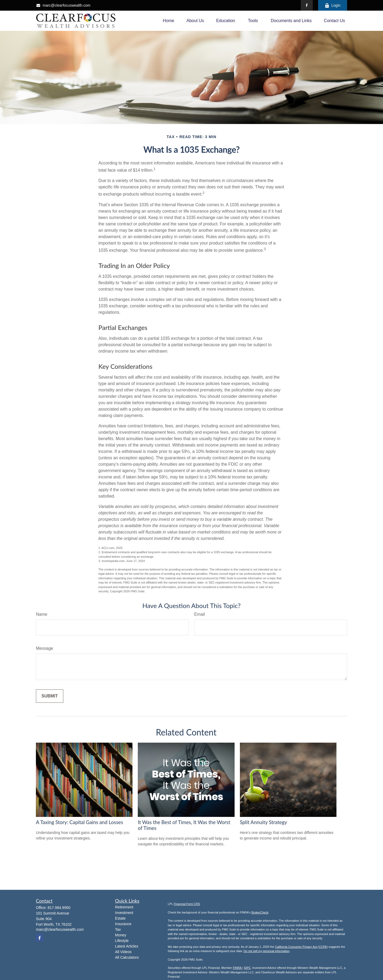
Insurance (123, 924)
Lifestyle (122, 941)
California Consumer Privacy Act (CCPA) (301, 947)
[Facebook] (307, 5)
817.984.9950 (59, 908)
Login (333, 5)
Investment (124, 913)
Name (42, 614)
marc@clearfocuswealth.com (63, 5)
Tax (118, 929)
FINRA (237, 968)
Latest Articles (127, 946)
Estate (120, 918)
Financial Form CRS (187, 904)
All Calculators (127, 957)
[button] (168, 21)
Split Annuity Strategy (263, 822)
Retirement (124, 907)
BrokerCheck (260, 912)
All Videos (123, 952)
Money (121, 935)
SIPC (247, 968)
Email (199, 614)
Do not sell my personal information (267, 951)
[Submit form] (50, 696)
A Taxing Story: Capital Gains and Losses (80, 822)
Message (45, 648)
